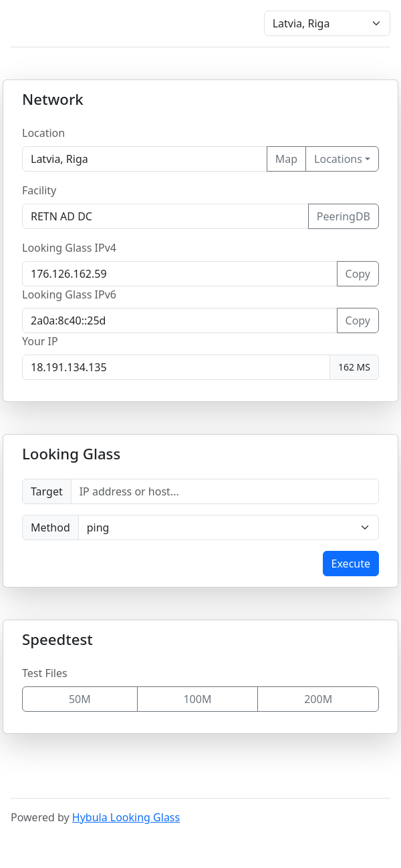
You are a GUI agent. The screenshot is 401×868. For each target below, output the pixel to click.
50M (80, 699)
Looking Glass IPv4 (69, 248)
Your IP (40, 341)
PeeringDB (344, 216)
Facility (39, 190)
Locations (338, 159)
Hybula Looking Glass (126, 817)
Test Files (45, 673)
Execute (351, 564)
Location (43, 133)
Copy (358, 274)
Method (50, 527)
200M (318, 699)
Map (286, 159)
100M (197, 699)
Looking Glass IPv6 (69, 294)
